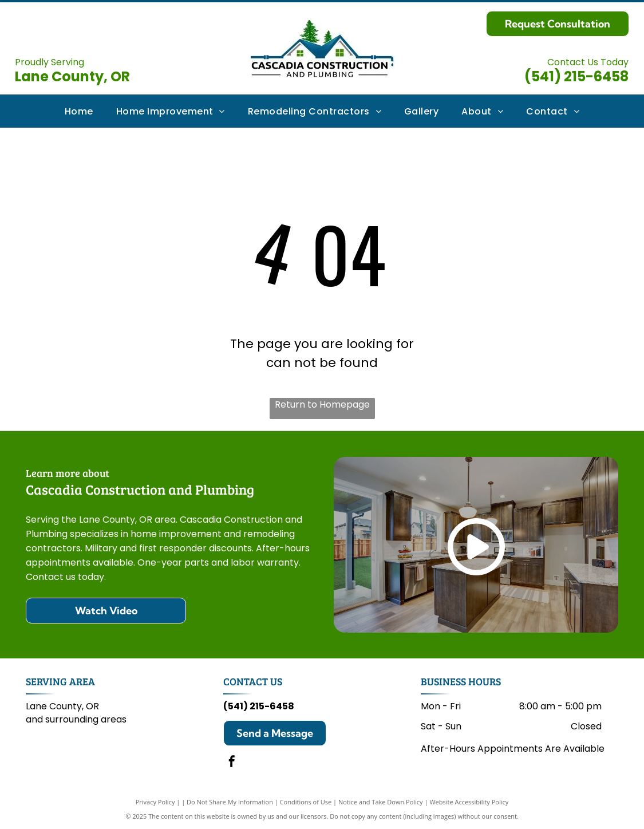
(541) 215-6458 (576, 76)
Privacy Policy (155, 802)
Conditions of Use (306, 802)
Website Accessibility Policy (469, 802)
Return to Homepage (322, 404)
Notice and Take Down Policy (381, 802)
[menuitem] (79, 111)
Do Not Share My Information (230, 802)
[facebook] (232, 763)
